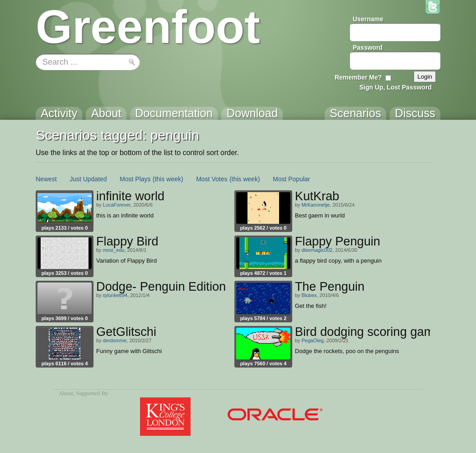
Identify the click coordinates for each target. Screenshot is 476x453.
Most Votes (212, 179)
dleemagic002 (317, 250)
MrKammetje (316, 205)
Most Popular (291, 179)
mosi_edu (114, 250)
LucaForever (117, 205)
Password (368, 47)
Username (368, 19)
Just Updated (88, 179)
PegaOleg (313, 340)
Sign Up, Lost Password (396, 87)
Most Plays (135, 179)
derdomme (115, 340)
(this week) (168, 179)
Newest (46, 179)
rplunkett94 (115, 295)
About (66, 393)
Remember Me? (358, 77)
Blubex (309, 295)
